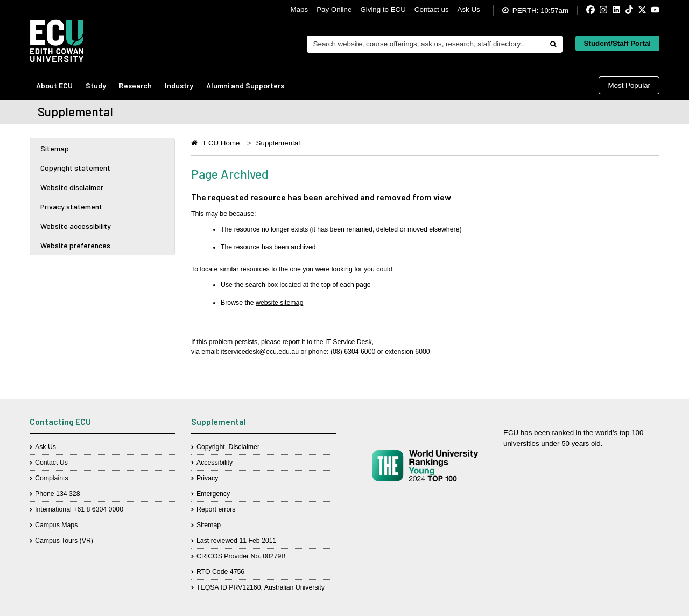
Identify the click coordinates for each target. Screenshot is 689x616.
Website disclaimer (72, 187)
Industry (179, 85)
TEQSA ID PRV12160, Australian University (261, 587)
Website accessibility (76, 226)
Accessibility (215, 463)
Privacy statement (71, 206)
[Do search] (553, 44)
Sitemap (55, 148)
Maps (300, 9)
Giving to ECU (383, 9)
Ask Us (469, 9)
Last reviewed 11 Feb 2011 (237, 541)
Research (135, 85)
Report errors (216, 509)
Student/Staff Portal (617, 43)
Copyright (211, 447)
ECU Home (222, 143)
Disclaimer (244, 447)
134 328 (68, 494)
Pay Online (334, 9)
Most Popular (629, 85)
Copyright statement (75, 168)
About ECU (54, 85)
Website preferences (75, 245)
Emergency (213, 494)
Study (96, 85)
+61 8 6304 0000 (98, 509)
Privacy (207, 478)
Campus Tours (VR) (64, 541)
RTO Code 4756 (220, 572)
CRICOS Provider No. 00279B (241, 556)
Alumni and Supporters (245, 85)
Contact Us (51, 463)
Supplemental (278, 143)
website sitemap (279, 303)
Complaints (52, 478)
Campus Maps (56, 525)
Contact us (432, 9)
